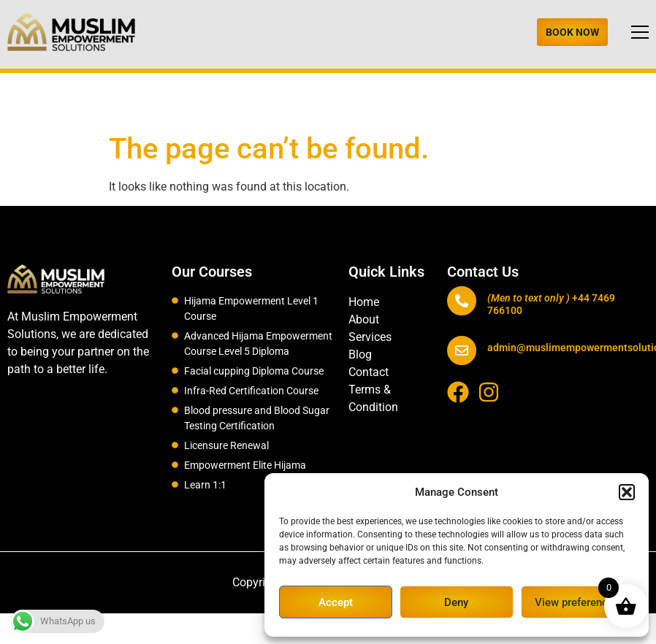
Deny (456, 602)
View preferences (577, 602)
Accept (336, 602)
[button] (627, 492)
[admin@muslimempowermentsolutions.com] (462, 350)
